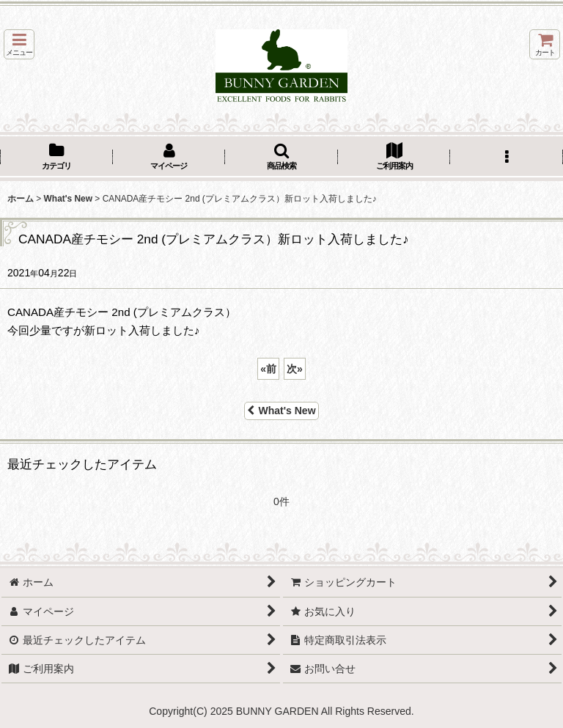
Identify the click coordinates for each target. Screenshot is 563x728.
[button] (19, 44)
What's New (281, 411)
